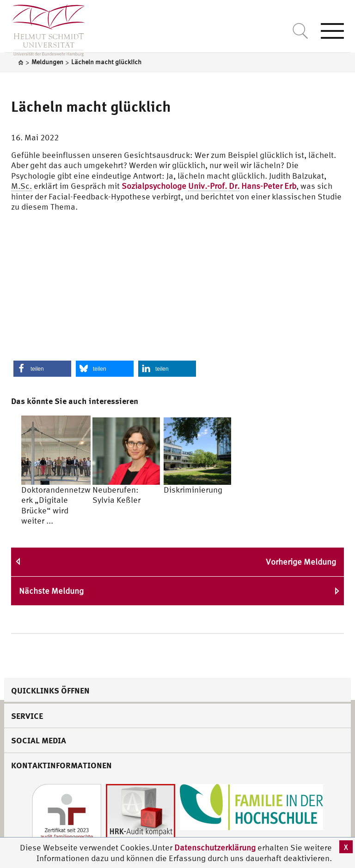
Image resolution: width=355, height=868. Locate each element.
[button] (42, 369)
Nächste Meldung (51, 591)
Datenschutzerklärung (215, 847)
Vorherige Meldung (301, 562)
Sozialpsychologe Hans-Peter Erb (209, 186)
